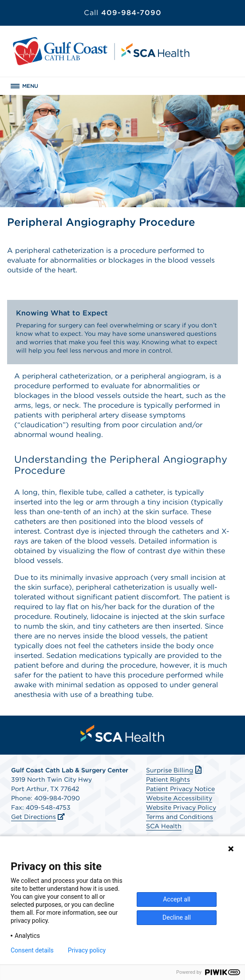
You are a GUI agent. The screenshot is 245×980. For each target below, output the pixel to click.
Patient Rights (168, 779)
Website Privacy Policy (181, 807)
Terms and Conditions (180, 817)
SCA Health (164, 826)
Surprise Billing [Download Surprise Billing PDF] (175, 770)
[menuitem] (122, 733)
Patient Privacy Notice (180, 789)
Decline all (177, 917)
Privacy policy (87, 950)
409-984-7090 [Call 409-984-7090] (123, 13)
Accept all (177, 899)
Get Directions (34, 817)
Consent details (32, 950)
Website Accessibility (179, 798)
